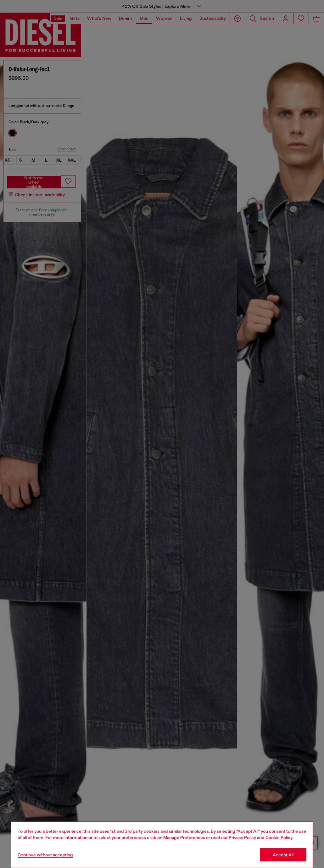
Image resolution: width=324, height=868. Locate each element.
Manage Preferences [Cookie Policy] (184, 837)
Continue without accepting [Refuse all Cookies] (45, 855)
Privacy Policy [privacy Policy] (242, 837)
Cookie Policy (279, 837)
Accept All (283, 855)
